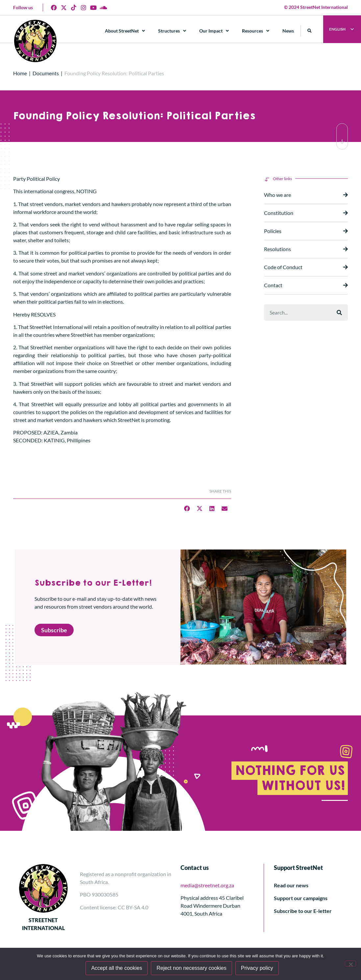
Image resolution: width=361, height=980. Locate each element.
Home (20, 73)
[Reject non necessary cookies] (350, 964)
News (288, 31)
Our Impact (214, 31)
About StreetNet (125, 31)
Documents (46, 73)
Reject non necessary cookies (192, 968)
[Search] (339, 313)
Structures (172, 31)
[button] (310, 31)
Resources (256, 31)
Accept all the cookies (117, 968)
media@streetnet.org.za (207, 885)
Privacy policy (257, 968)
